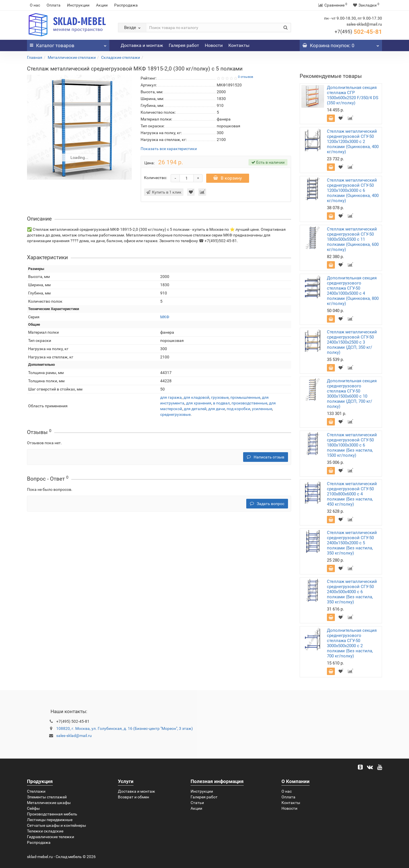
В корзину (228, 178)
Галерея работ (184, 45)
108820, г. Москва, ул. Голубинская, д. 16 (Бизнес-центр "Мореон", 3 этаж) (125, 728)
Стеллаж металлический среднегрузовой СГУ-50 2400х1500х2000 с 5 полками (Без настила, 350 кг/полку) (352, 543)
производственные (249, 403)
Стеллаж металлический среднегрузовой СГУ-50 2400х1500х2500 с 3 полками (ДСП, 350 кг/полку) (352, 342)
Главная (35, 57)
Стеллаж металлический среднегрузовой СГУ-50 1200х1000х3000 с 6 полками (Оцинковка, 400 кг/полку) (353, 190)
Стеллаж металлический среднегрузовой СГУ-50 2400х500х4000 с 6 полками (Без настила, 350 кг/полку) (352, 592)
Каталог (68, 44)
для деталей (195, 409)
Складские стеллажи (121, 57)
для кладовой (196, 397)
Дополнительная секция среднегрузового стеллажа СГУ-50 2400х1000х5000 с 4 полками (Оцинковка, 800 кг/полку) (353, 291)
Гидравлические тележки (51, 837)
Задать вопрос (267, 504)
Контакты (239, 45)
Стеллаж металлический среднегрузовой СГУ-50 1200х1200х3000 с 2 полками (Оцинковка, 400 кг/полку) (353, 142)
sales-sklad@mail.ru (74, 736)
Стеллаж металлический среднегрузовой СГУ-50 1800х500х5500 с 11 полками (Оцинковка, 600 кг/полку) (353, 239)
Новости (214, 45)
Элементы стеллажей (47, 797)
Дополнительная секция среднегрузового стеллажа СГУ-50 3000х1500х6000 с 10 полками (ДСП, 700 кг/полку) (352, 394)
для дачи (217, 409)
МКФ (165, 317)
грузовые (220, 397)
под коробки (238, 409)
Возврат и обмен (133, 797)
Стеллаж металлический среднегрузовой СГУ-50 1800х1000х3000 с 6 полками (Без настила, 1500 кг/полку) (352, 445)
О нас (35, 5)
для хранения (199, 403)
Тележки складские (45, 831)
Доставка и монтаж (142, 45)
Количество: (156, 178)
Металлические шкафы (49, 803)
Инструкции (78, 5)
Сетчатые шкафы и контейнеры (57, 825)
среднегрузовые (175, 414)
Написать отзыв (266, 457)
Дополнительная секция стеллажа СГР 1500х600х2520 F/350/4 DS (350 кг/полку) (353, 95)
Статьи (197, 803)
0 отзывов (246, 77)
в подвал (221, 403)
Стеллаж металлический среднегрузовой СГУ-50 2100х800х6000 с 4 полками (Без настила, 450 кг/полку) (352, 494)
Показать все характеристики (169, 149)
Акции (102, 5)
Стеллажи (36, 791)
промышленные (245, 397)
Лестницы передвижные (50, 820)
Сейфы (33, 808)
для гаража (171, 397)
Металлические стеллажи (72, 57)
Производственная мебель (52, 814)
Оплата (54, 5)
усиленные (262, 409)
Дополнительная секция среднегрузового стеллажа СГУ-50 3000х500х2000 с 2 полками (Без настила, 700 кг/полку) (352, 643)
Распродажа (126, 5)
